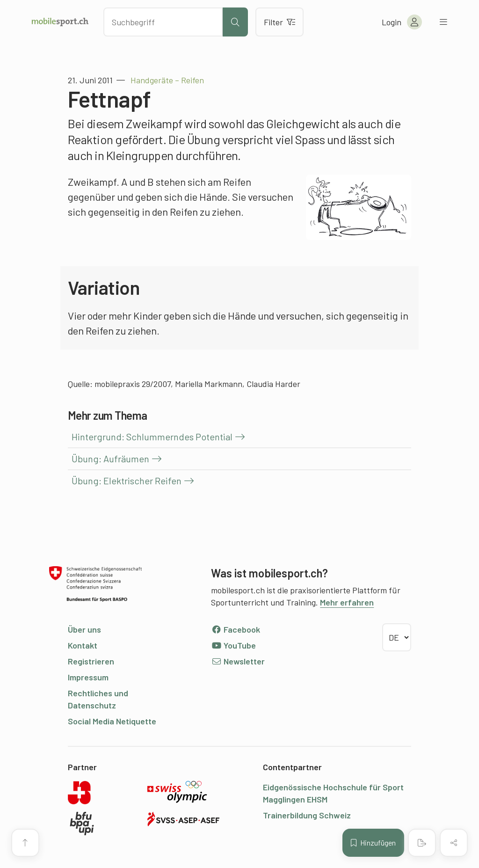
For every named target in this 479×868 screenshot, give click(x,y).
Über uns (84, 629)
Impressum (88, 677)
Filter (279, 22)
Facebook (236, 629)
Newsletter (238, 661)
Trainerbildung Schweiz (307, 815)
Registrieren (91, 661)
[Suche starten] (235, 22)
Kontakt (83, 645)
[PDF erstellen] (422, 843)
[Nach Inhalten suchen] (163, 22)
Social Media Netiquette (112, 721)
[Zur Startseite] (60, 22)
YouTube (233, 645)
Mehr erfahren (347, 602)
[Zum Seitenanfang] (25, 843)
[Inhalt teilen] (454, 843)
